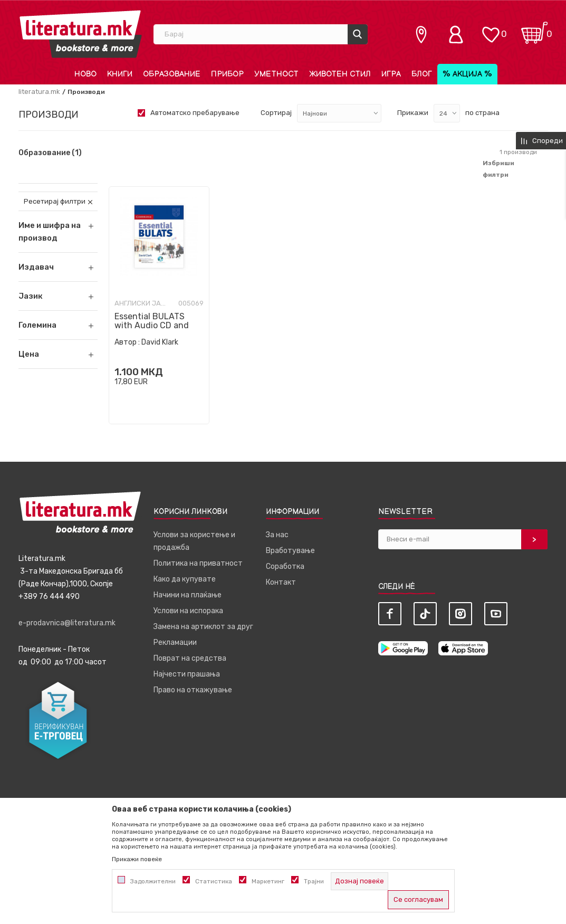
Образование (50, 153)
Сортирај (276, 113)
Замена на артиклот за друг (203, 627)
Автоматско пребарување (195, 113)
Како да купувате (185, 579)
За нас (277, 535)
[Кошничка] (534, 29)
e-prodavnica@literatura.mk (67, 623)
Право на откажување (193, 690)
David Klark (160, 342)
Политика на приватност (198, 563)
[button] (58, 267)
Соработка (285, 566)
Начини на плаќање (188, 595)
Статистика (214, 881)
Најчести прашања (187, 674)
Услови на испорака (188, 611)
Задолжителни (153, 881)
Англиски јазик (141, 303)
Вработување (290, 551)
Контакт (281, 582)
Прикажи (413, 113)
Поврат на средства (190, 658)
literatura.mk (39, 92)
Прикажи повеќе (137, 859)
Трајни (314, 881)
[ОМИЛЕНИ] (491, 29)
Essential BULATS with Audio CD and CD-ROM (152, 325)
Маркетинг (268, 881)
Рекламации (175, 642)
